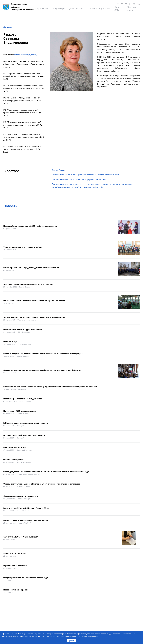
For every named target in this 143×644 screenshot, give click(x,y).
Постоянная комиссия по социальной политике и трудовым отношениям (85, 175)
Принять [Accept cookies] (71, 641)
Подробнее (93, 636)
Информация (42, 8)
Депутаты (8, 27)
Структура (59, 8)
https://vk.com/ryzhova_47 (27, 55)
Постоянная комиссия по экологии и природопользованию (79, 179)
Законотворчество (100, 8)
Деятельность (77, 8)
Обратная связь (132, 8)
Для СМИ (117, 8)
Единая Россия (59, 170)
